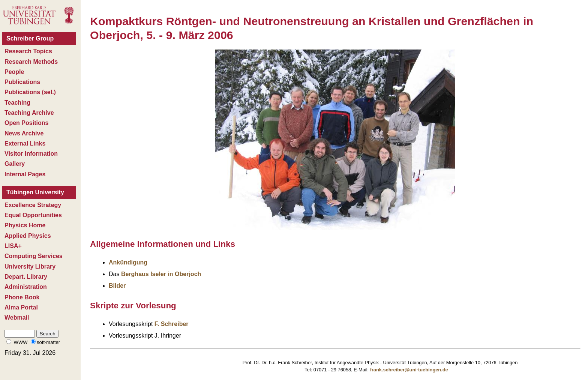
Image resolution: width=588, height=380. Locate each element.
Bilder (117, 286)
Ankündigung (128, 262)
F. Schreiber (172, 324)
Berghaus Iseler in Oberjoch (161, 274)
